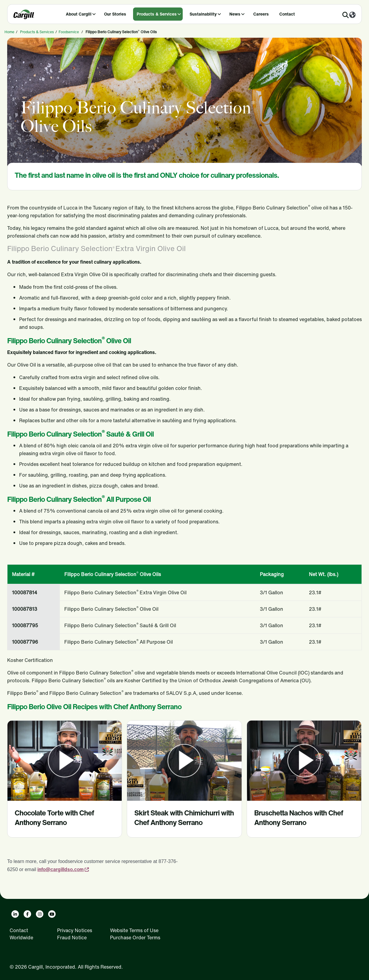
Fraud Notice (72, 938)
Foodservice (69, 32)
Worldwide (21, 938)
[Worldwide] (352, 15)
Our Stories (115, 14)
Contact (287, 14)
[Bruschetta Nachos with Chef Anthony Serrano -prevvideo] (304, 761)
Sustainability (203, 14)
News (235, 14)
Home (9, 32)
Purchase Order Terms (135, 938)
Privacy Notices (75, 930)
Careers (261, 14)
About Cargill (79, 14)
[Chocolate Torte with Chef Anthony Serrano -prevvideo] (65, 761)
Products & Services (157, 14)
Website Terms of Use (134, 930)
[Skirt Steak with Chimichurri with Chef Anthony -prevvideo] (184, 761)
